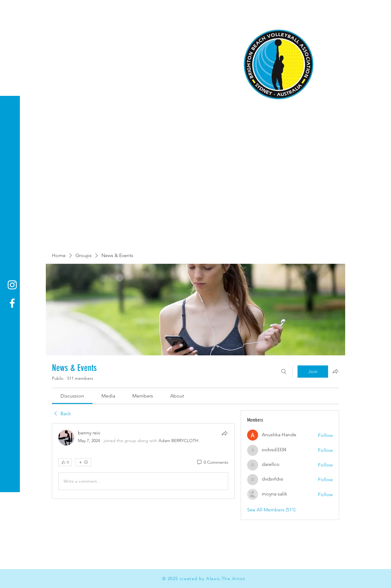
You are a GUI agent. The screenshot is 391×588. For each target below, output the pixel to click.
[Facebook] (12, 303)
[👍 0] (65, 462)
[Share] (225, 433)
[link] (72, 396)
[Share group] (335, 371)
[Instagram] (12, 285)
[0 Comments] (212, 463)
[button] (11, 9)
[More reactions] (83, 462)
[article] (143, 461)
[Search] (284, 372)
